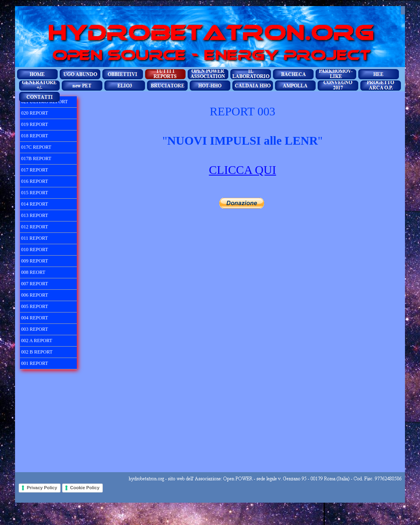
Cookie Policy (85, 488)
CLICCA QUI (242, 170)
